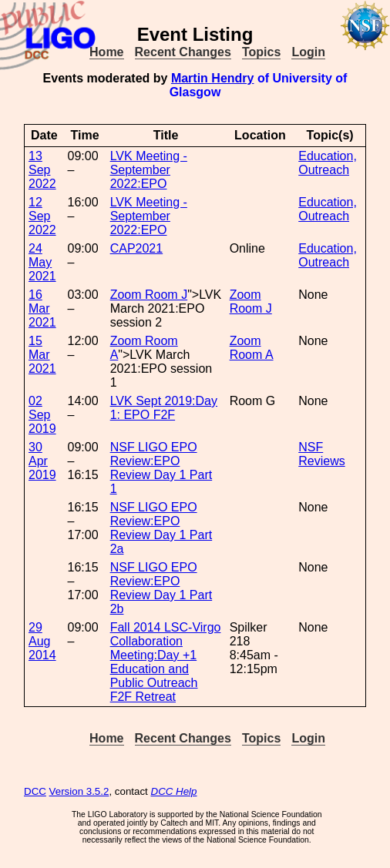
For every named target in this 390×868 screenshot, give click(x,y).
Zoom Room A (252, 348)
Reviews (321, 461)
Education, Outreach (328, 163)
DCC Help (174, 791)
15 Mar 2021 (42, 355)
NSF (311, 447)
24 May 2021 (42, 262)
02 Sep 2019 (42, 415)
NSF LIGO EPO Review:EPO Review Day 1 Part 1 (161, 468)
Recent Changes (183, 52)
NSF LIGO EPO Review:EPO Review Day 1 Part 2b (161, 588)
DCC (35, 791)
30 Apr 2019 (42, 461)
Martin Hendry (213, 78)
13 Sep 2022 (42, 170)
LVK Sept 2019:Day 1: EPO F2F (164, 408)
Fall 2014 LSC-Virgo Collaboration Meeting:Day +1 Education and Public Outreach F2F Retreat (166, 662)
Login (308, 52)
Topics (261, 52)
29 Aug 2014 (42, 641)
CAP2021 (137, 248)
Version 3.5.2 (79, 791)
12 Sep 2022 (42, 216)
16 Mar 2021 (42, 308)
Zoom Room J (149, 295)
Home (106, 52)
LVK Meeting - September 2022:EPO (149, 170)
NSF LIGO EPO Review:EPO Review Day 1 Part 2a (161, 528)
